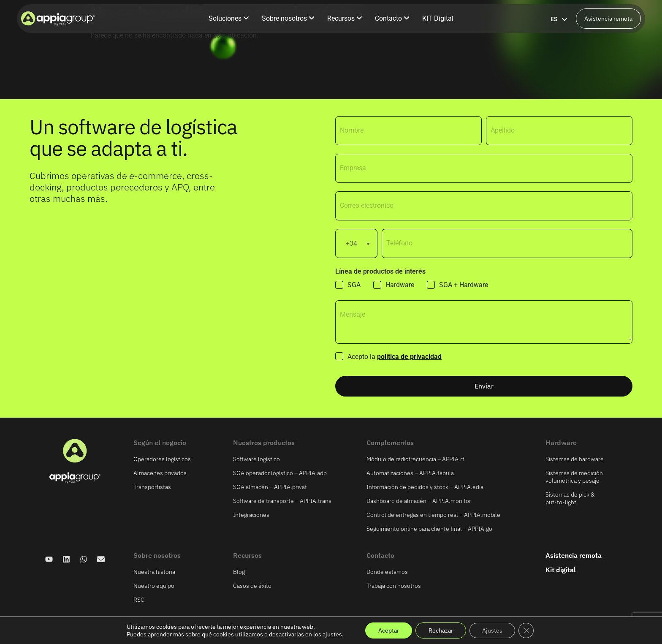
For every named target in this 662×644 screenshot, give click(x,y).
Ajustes (492, 630)
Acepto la (395, 357)
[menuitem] (229, 19)
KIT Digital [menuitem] (438, 18)
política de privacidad (409, 357)
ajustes (332, 634)
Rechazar (441, 630)
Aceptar (389, 630)
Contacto (380, 555)
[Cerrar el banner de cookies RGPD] (526, 630)
